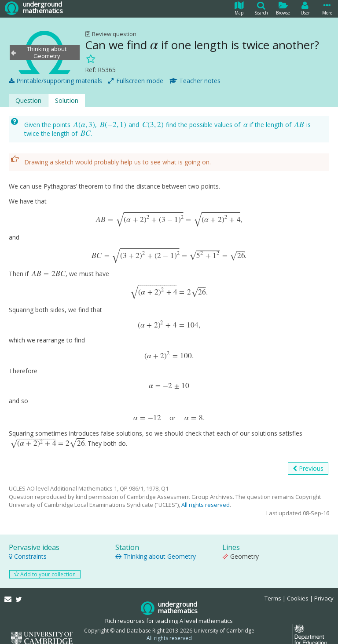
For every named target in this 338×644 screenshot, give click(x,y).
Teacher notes (195, 79)
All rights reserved (206, 493)
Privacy (324, 586)
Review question (111, 34)
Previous (308, 457)
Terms (273, 586)
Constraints (28, 544)
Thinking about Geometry (156, 544)
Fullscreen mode (136, 79)
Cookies (298, 586)
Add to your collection (45, 562)
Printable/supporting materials (55, 79)
